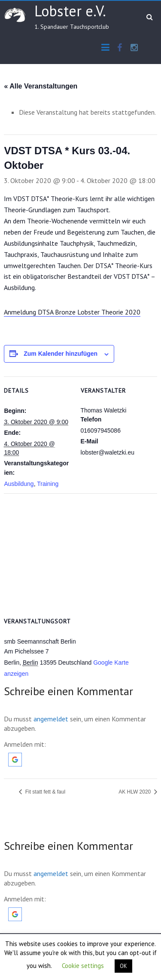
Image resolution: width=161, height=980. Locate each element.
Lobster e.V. (70, 11)
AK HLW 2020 (135, 792)
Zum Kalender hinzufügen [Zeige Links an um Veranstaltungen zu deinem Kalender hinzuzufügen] (61, 354)
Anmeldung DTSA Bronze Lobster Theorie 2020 (72, 312)
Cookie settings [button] (83, 966)
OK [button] (123, 966)
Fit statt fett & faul (44, 792)
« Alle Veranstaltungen (41, 86)
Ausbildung (19, 484)
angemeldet (51, 719)
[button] (15, 757)
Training (48, 484)
